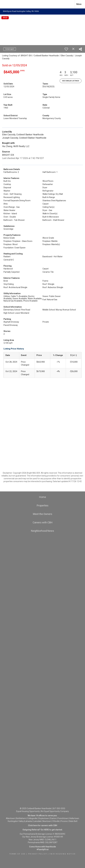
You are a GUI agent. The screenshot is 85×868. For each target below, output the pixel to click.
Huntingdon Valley (16, 821)
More (79, 4)
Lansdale (37, 821)
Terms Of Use (18, 854)
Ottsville (56, 821)
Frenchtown (63, 818)
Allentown (10, 818)
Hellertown (74, 818)
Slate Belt (73, 821)
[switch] (66, 49)
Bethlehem (21, 818)
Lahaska (28, 821)
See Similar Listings (71, 81)
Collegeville (32, 818)
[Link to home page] (4, 4)
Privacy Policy (38, 854)
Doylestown (44, 818)
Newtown (47, 821)
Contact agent (10, 49)
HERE (46, 830)
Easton (53, 818)
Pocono (64, 821)
